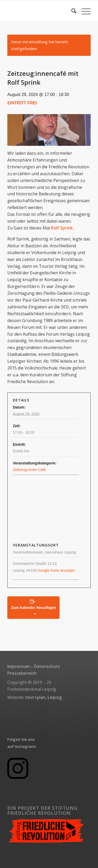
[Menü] (83, 11)
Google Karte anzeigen (56, 570)
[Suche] (71, 11)
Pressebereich (22, 673)
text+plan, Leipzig (43, 697)
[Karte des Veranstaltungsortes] (49, 509)
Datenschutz (47, 666)
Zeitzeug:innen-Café (29, 470)
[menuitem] (71, 11)
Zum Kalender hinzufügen (33, 608)
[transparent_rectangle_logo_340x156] (41, 11)
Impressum (18, 666)
